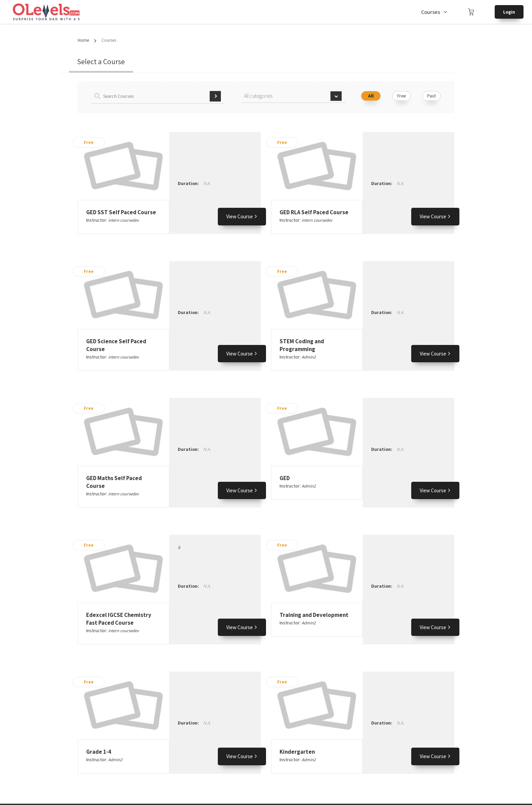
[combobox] (293, 96)
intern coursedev (123, 220)
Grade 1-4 (99, 752)
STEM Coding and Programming (302, 345)
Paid (431, 96)
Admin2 (309, 357)
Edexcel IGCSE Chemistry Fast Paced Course (119, 619)
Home (83, 40)
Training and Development (314, 615)
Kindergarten (297, 752)
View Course (242, 216)
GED (285, 478)
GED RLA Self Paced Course (314, 212)
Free (402, 96)
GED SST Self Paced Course (121, 212)
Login (509, 12)
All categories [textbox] (258, 96)
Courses (431, 12)
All (371, 96)
